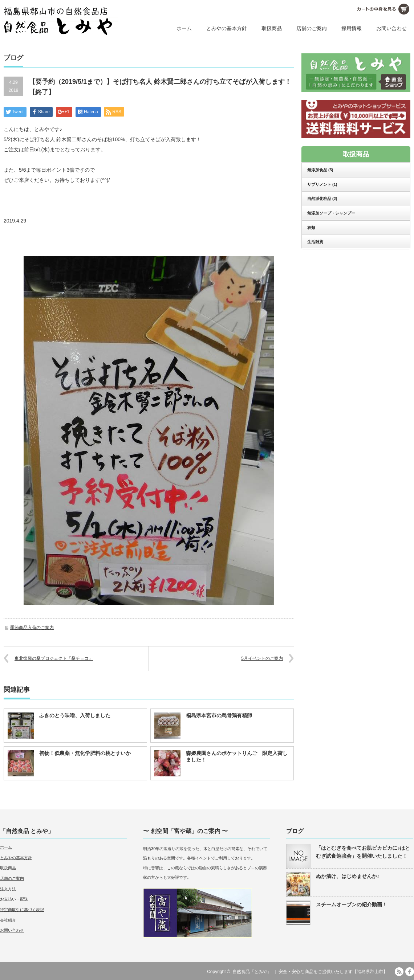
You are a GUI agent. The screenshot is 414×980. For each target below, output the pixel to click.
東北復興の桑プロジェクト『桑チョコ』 (54, 658)
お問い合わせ (391, 28)
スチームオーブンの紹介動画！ (352, 905)
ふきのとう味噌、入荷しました (75, 715)
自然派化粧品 (322, 199)
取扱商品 (272, 28)
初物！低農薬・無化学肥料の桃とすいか (85, 753)
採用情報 (352, 28)
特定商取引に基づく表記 (22, 910)
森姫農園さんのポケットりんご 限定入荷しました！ (237, 756)
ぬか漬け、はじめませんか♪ (348, 876)
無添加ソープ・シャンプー (331, 213)
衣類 (311, 228)
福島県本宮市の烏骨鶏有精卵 (219, 715)
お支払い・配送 (14, 899)
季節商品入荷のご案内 (32, 628)
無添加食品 (320, 170)
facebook (410, 972)
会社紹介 (8, 920)
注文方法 (8, 889)
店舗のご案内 (312, 28)
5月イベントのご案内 (262, 658)
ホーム (184, 28)
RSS (399, 972)
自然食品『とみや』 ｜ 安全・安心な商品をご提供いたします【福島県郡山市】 (310, 972)
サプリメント (322, 184)
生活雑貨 (315, 242)
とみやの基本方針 (227, 28)
